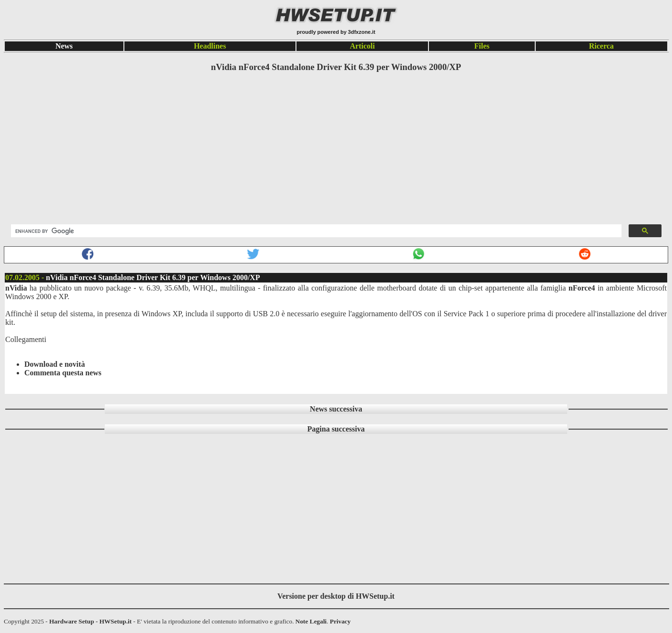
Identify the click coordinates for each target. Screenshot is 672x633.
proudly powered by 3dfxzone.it (336, 32)
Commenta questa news (63, 373)
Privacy (340, 621)
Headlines (210, 46)
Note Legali (311, 621)
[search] (315, 231)
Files (482, 46)
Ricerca (601, 46)
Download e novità (55, 364)
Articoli (362, 46)
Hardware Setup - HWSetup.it (90, 621)
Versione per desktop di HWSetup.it (336, 596)
